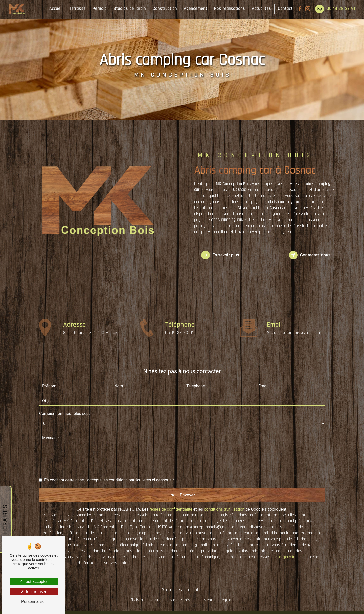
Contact (283, 9)
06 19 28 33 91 (333, 9)
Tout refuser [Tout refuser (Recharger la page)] (34, 592)
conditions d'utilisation (224, 512)
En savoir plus (225, 255)
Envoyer (188, 496)
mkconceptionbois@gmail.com (295, 322)
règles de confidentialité (171, 512)
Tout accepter (33, 582)
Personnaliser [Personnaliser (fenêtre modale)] (34, 601)
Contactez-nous (304, 255)
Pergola (97, 9)
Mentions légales (218, 603)
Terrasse (75, 9)
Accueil (54, 9)
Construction (163, 9)
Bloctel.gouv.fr (283, 560)
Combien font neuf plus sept (65, 414)
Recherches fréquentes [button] (182, 593)
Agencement (193, 9)
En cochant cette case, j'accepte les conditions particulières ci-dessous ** (110, 480)
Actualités (259, 9)
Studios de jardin (127, 9)
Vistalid (140, 603)
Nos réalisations (227, 9)
